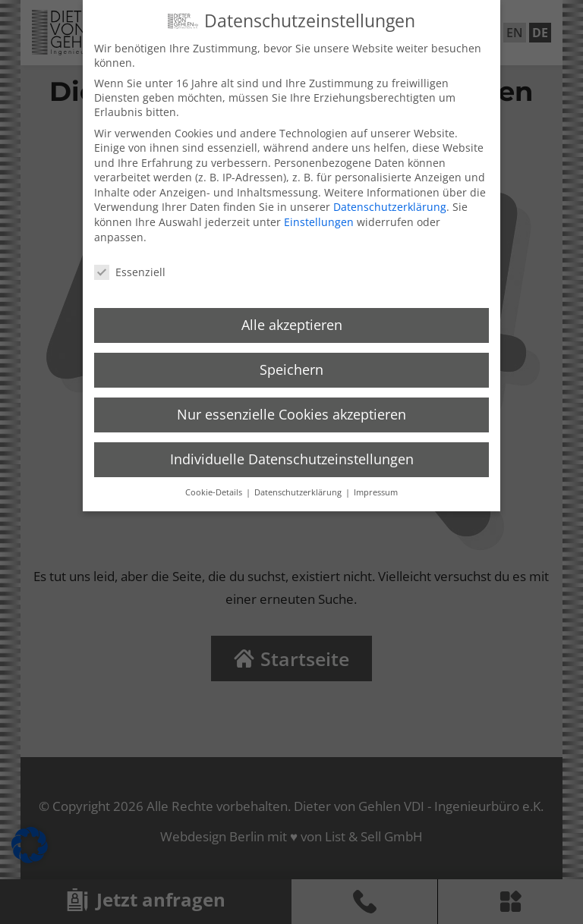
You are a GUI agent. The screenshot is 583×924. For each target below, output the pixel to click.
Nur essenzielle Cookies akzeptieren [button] (291, 407)
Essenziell (130, 265)
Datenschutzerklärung (390, 201)
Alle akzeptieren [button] (292, 318)
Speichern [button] (291, 363)
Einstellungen (319, 215)
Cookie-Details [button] (215, 486)
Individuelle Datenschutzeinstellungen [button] (292, 452)
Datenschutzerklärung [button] (299, 486)
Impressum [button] (376, 486)
